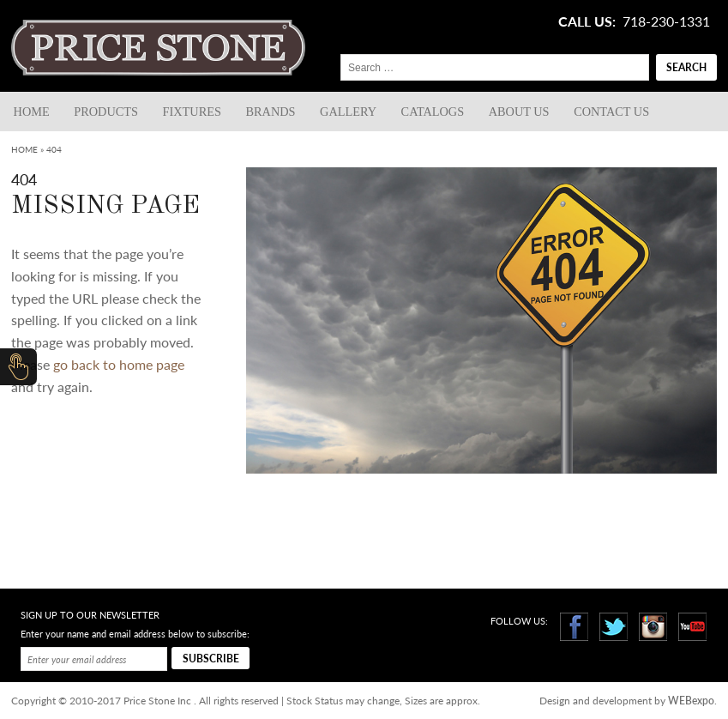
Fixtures (192, 112)
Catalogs (433, 112)
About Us (519, 112)
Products (106, 112)
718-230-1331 (666, 21)
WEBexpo (691, 701)
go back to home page (119, 364)
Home (32, 112)
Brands (271, 112)
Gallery (348, 112)
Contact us (611, 112)
